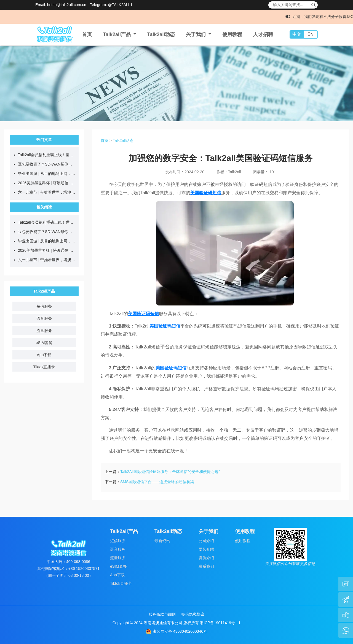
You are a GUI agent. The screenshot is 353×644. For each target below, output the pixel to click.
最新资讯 (162, 541)
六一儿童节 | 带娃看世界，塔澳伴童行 (47, 192)
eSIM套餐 (44, 343)
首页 (87, 34)
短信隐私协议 (193, 614)
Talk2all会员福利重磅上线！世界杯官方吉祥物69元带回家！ (47, 155)
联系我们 (206, 566)
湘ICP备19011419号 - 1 (220, 623)
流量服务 (44, 331)
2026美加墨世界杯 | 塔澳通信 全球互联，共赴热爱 (47, 183)
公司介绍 (206, 541)
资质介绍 (206, 558)
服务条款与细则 (162, 614)
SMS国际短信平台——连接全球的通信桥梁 (157, 482)
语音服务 (44, 318)
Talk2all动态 (161, 34)
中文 (297, 34)
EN (311, 34)
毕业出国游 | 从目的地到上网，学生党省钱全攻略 (47, 174)
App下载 (44, 355)
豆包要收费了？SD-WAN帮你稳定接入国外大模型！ (47, 164)
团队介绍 (206, 549)
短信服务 (44, 306)
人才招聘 (263, 34)
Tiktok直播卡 (44, 367)
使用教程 (232, 34)
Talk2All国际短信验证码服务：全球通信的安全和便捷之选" (170, 472)
